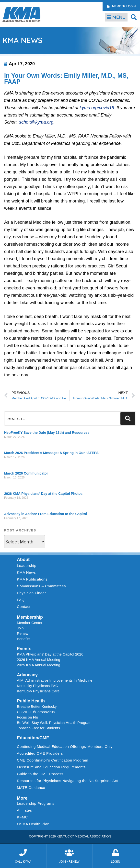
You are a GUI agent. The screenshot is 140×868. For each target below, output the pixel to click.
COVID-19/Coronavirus (36, 712)
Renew (23, 633)
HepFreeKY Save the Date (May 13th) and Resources (47, 433)
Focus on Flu (28, 717)
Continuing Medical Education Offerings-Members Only (65, 746)
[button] (134, 17)
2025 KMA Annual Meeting (39, 665)
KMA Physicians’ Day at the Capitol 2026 (50, 654)
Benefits (23, 639)
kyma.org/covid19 (97, 108)
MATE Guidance (31, 788)
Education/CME (33, 738)
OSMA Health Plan (33, 824)
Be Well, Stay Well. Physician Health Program (54, 723)
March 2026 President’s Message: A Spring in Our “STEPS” (52, 453)
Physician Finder (31, 593)
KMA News (26, 572)
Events (24, 649)
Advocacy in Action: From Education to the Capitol (46, 514)
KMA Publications (32, 579)
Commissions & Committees (41, 586)
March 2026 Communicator (26, 473)
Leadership (28, 566)
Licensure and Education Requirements (51, 767)
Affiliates (26, 810)
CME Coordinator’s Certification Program (53, 760)
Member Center (30, 623)
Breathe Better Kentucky (37, 706)
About (23, 560)
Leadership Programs (37, 804)
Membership (30, 617)
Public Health (31, 701)
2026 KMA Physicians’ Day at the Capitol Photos (43, 494)
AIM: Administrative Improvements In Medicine (55, 680)
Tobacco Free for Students (38, 728)
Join (20, 628)
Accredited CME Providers (40, 753)
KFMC (22, 817)
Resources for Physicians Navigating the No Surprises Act (67, 781)
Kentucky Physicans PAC (37, 686)
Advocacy (27, 675)
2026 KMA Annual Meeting (39, 660)
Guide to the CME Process (40, 774)
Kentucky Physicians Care (38, 691)
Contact (24, 607)
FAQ (21, 600)
